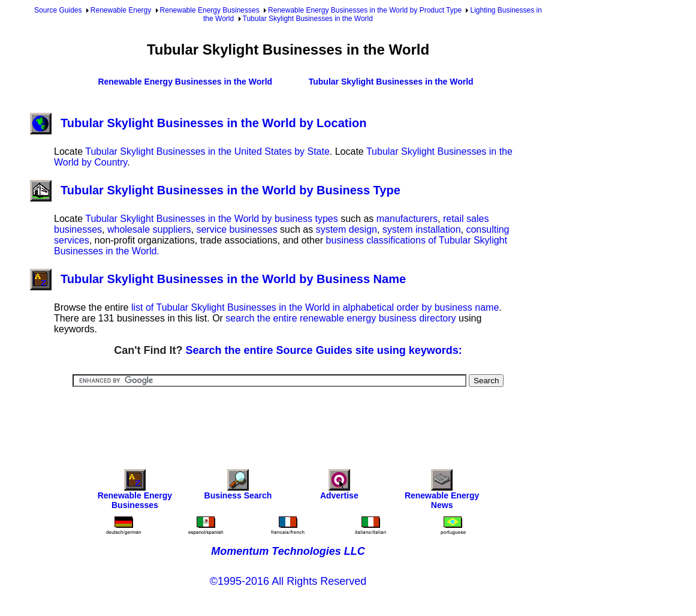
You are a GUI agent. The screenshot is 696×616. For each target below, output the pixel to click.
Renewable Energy (121, 10)
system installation (422, 229)
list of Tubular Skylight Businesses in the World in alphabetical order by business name (315, 307)
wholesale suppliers (149, 229)
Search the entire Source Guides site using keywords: (324, 350)
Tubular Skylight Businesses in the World (308, 19)
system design (347, 229)
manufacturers (407, 219)
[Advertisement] (288, 420)
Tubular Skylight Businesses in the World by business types (212, 219)
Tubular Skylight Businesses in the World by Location (198, 123)
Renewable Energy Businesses (210, 10)
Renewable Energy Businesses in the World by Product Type (365, 10)
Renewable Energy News (442, 492)
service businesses (236, 229)
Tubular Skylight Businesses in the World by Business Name (218, 279)
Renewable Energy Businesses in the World (185, 82)
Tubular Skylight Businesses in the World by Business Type (215, 190)
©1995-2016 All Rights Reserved (288, 581)
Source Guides (58, 10)
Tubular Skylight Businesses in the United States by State (207, 151)
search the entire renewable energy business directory (341, 318)
